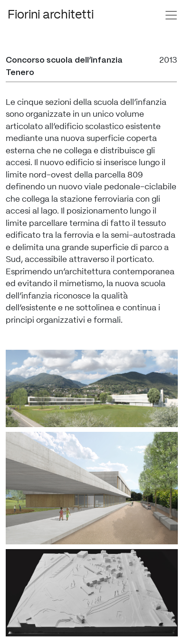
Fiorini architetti (51, 15)
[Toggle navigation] (171, 15)
